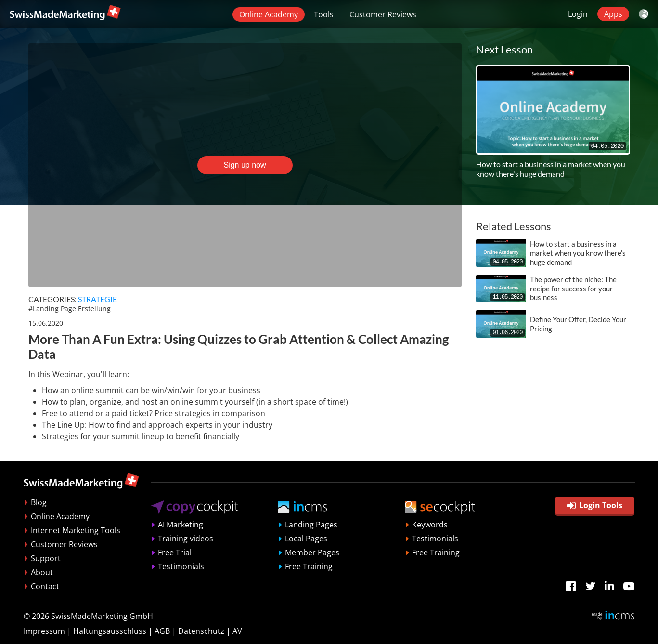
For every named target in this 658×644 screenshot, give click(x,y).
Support (46, 558)
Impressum (44, 631)
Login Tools (595, 505)
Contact (45, 586)
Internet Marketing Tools (76, 530)
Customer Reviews (383, 14)
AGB (162, 631)
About (42, 572)
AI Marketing (181, 525)
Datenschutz (201, 631)
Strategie (97, 299)
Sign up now (245, 165)
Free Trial (175, 552)
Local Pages (306, 539)
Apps (613, 14)
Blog (39, 502)
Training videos (186, 539)
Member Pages (312, 552)
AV (237, 631)
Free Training (309, 566)
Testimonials (181, 566)
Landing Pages (311, 525)
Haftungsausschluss (110, 631)
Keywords (430, 525)
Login (578, 14)
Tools (324, 14)
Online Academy (269, 14)
